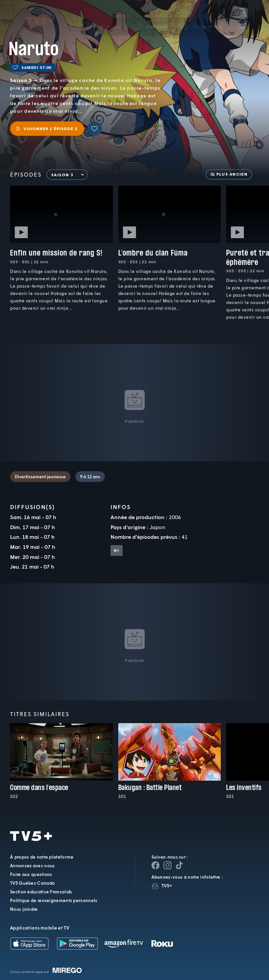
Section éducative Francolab (41, 892)
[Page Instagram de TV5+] (167, 865)
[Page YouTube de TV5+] (180, 865)
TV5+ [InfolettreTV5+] (167, 886)
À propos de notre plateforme (42, 857)
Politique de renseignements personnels (54, 900)
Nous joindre (24, 909)
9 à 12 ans (90, 477)
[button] (151, 18)
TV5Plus (40, 13)
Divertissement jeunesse (40, 477)
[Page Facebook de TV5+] (155, 865)
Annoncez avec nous (32, 866)
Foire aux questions (31, 874)
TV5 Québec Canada (32, 883)
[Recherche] (242, 18)
